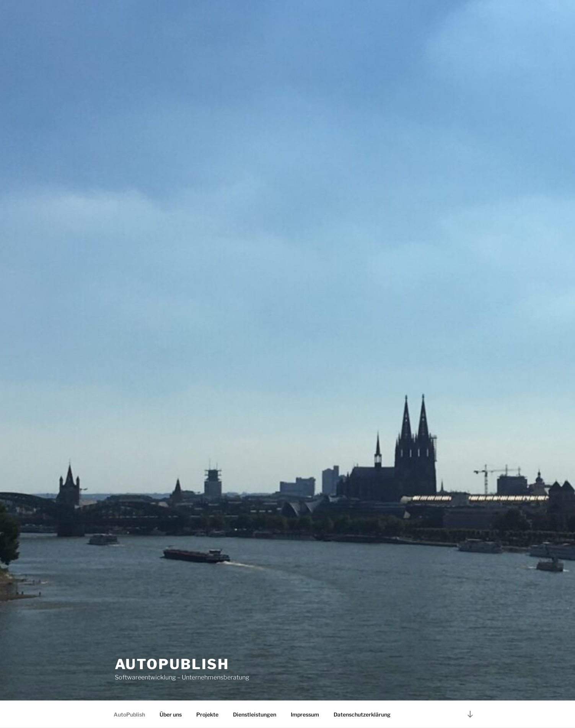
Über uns (171, 714)
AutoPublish (172, 664)
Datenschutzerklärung (362, 714)
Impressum (305, 714)
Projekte (207, 714)
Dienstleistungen (255, 714)
